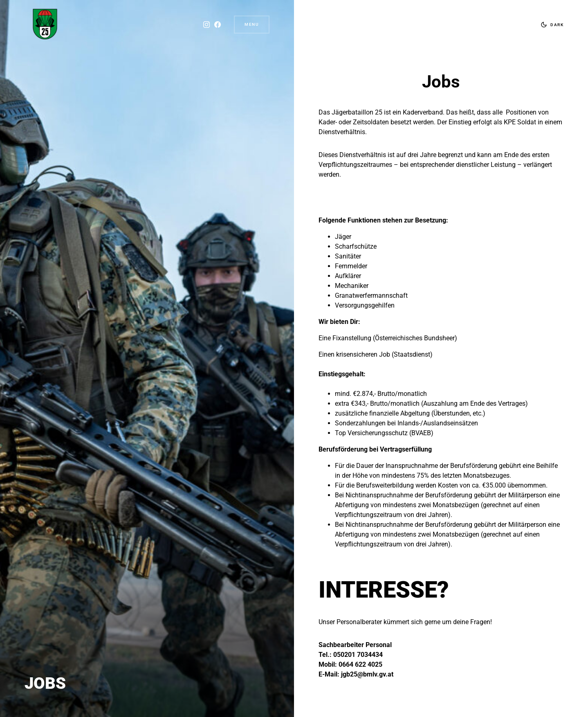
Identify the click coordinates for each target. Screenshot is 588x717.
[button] (550, 25)
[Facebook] (218, 25)
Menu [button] (252, 24)
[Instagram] (206, 25)
